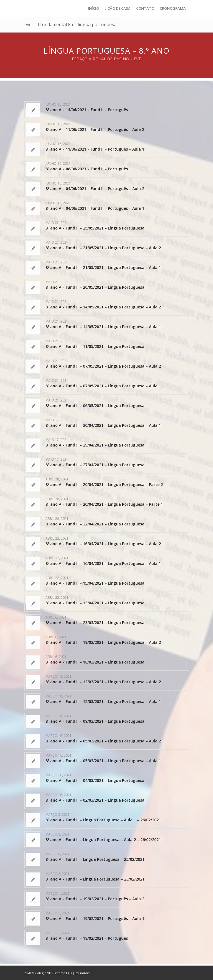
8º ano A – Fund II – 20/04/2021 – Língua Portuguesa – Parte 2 (104, 484)
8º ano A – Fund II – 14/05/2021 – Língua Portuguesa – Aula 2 (103, 307)
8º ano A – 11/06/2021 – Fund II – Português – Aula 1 (95, 149)
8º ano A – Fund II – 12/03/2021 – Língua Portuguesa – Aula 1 (103, 701)
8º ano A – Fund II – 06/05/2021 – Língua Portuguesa (95, 406)
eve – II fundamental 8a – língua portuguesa (70, 24)
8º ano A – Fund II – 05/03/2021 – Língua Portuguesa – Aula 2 (103, 741)
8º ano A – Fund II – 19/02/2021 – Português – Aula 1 (95, 918)
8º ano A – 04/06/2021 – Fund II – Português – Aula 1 (95, 208)
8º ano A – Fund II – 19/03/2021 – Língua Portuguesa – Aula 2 (103, 642)
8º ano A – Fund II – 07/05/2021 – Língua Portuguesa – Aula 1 (103, 386)
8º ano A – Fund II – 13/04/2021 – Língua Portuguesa (95, 603)
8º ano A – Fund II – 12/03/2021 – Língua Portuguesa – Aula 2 (103, 682)
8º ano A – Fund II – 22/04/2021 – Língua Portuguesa (95, 524)
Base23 (85, 973)
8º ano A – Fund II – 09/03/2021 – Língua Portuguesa (95, 721)
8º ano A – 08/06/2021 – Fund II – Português (87, 169)
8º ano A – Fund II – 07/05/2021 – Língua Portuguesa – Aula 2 (103, 366)
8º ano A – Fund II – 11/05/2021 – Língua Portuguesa (95, 346)
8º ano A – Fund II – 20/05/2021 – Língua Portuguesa (95, 287)
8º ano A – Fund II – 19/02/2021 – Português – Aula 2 (95, 899)
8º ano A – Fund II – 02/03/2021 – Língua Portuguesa (95, 800)
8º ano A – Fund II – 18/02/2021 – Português (87, 938)
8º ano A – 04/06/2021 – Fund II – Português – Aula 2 (95, 189)
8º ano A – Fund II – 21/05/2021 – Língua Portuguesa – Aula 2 (103, 248)
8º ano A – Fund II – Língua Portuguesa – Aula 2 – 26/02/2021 (103, 840)
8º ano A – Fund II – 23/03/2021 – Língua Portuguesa (95, 623)
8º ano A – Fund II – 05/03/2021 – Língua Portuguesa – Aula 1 (103, 761)
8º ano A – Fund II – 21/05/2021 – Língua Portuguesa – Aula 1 (103, 267)
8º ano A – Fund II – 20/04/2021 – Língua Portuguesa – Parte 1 (104, 504)
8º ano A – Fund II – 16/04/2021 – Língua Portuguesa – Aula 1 (103, 563)
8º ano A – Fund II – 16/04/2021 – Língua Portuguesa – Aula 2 (103, 544)
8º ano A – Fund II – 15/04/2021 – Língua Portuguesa (95, 583)
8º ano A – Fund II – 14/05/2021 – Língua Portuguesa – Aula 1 (103, 327)
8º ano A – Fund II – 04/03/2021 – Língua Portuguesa (95, 780)
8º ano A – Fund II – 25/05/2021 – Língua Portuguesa (95, 228)
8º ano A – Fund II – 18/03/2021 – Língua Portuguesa (95, 662)
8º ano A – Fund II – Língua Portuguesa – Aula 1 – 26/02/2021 (103, 820)
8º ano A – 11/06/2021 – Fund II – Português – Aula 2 (95, 129)
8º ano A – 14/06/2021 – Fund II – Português (87, 110)
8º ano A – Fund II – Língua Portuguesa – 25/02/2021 (95, 859)
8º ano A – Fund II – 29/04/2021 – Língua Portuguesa (95, 445)
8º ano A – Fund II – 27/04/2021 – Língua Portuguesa (95, 465)
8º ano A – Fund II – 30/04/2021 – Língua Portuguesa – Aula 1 (103, 425)
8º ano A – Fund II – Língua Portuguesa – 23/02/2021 (95, 879)
